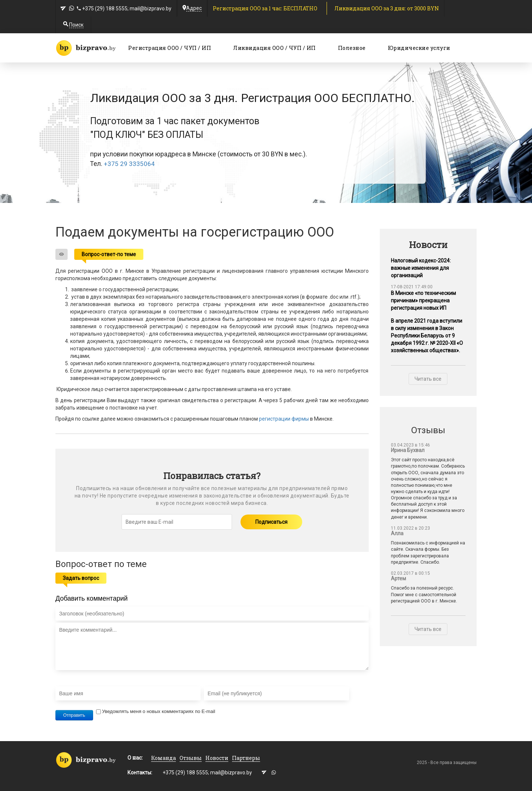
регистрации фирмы (284, 419)
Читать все (428, 379)
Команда (163, 758)
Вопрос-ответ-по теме (109, 254)
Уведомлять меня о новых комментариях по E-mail (156, 711)
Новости (217, 758)
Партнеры (246, 758)
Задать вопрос (81, 578)
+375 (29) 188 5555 (105, 9)
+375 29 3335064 (129, 164)
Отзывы (191, 758)
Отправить (74, 715)
